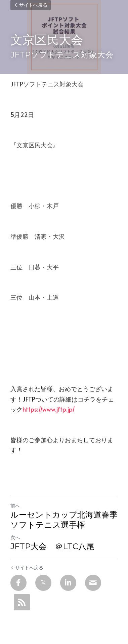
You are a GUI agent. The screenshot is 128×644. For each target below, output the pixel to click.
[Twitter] (43, 583)
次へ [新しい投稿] (15, 537)
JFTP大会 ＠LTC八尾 (52, 546)
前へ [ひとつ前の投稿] (15, 506)
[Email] (93, 583)
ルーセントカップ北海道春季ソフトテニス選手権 (64, 520)
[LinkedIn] (68, 583)
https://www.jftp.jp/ (49, 409)
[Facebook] (18, 583)
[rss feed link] (22, 602)
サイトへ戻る (31, 5)
